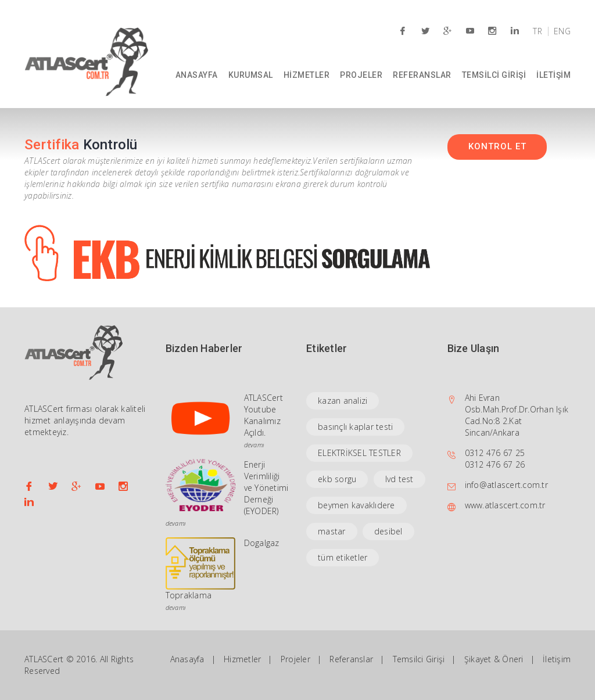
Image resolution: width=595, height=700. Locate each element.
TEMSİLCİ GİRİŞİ (494, 75)
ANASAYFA (197, 75)
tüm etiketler (343, 557)
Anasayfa (187, 659)
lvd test (399, 479)
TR (537, 31)
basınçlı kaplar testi (355, 427)
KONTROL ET (497, 146)
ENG (562, 31)
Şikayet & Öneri (494, 659)
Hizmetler (242, 659)
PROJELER (361, 75)
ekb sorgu (337, 479)
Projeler (295, 659)
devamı (254, 445)
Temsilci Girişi (419, 659)
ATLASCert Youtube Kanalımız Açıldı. (264, 415)
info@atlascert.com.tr (506, 485)
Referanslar (351, 659)
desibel (388, 531)
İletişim (557, 659)
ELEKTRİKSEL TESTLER (359, 453)
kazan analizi (343, 401)
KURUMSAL (251, 75)
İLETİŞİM (553, 75)
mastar (332, 531)
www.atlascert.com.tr (505, 505)
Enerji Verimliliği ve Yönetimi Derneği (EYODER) (266, 488)
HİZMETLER (307, 75)
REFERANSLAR (422, 75)
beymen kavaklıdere (356, 505)
